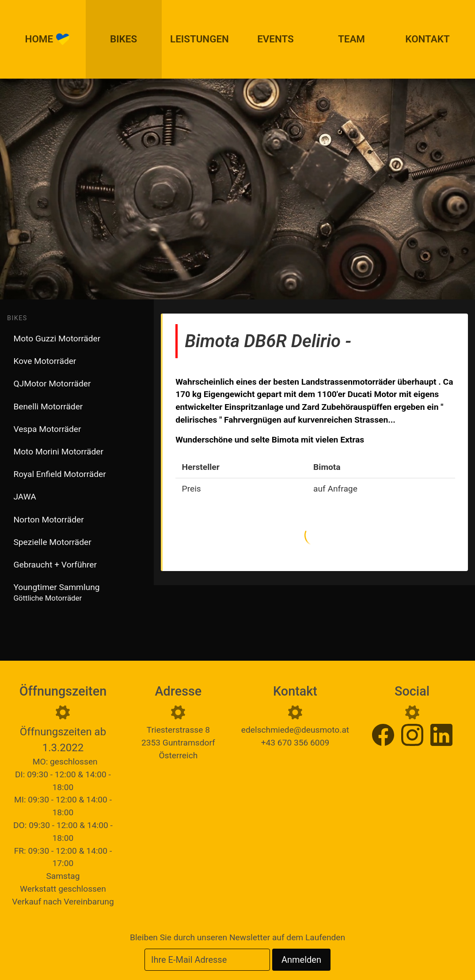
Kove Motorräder (45, 361)
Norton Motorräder (48, 520)
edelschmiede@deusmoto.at (295, 730)
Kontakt (427, 39)
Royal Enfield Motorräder (59, 474)
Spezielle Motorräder (52, 542)
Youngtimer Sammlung (56, 592)
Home (48, 39)
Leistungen (199, 39)
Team (351, 39)
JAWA (25, 497)
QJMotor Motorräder (52, 384)
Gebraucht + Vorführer (55, 565)
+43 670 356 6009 (295, 743)
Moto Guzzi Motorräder (57, 339)
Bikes (123, 39)
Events (275, 39)
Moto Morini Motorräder (58, 452)
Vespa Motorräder (47, 429)
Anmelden (301, 960)
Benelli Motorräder (48, 407)
